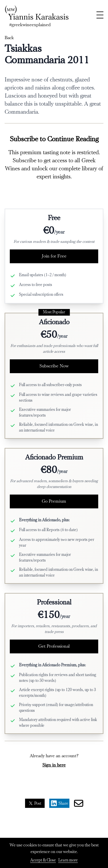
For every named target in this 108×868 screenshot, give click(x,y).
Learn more (68, 860)
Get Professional (54, 646)
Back (9, 38)
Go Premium (54, 501)
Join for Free (54, 256)
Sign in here (54, 765)
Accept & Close (43, 860)
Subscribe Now (54, 366)
